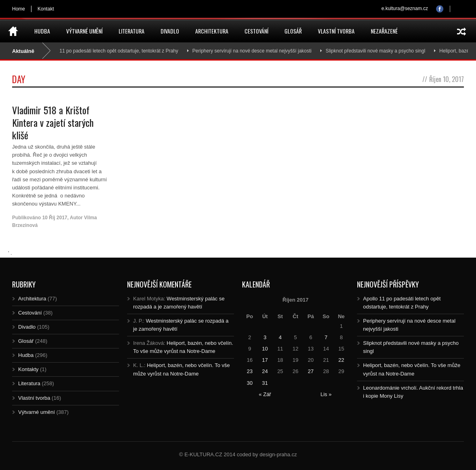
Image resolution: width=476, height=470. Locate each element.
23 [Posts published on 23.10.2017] (250, 371)
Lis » (326, 394)
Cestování (256, 31)
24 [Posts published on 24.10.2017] (265, 371)
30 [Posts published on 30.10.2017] (250, 383)
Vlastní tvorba (336, 31)
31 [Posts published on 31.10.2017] (265, 383)
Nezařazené (384, 31)
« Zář (265, 394)
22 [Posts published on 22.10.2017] (341, 360)
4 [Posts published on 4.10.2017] (280, 337)
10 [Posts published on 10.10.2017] (265, 349)
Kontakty (28, 369)
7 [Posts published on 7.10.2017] (326, 337)
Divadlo (170, 31)
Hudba (42, 31)
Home (19, 9)
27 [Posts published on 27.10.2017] (311, 371)
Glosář (293, 31)
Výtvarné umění (84, 31)
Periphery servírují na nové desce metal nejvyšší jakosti (254, 51)
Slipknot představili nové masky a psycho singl (377, 51)
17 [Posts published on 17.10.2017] (265, 360)
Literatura (132, 31)
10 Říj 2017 (55, 218)
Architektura (212, 31)
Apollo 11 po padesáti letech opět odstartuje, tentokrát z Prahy (114, 51)
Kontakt (46, 9)
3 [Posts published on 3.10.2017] (265, 337)
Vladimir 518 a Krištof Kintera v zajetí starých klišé (53, 122)
